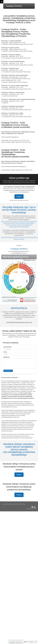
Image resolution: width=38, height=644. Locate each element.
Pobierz (19, 197)
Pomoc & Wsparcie (29, 642)
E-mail (5, 352)
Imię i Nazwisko (7, 347)
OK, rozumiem (12, 642)
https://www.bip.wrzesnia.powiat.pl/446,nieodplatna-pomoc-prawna (20, 238)
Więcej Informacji (19, 642)
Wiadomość (6, 357)
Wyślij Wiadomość (8, 371)
